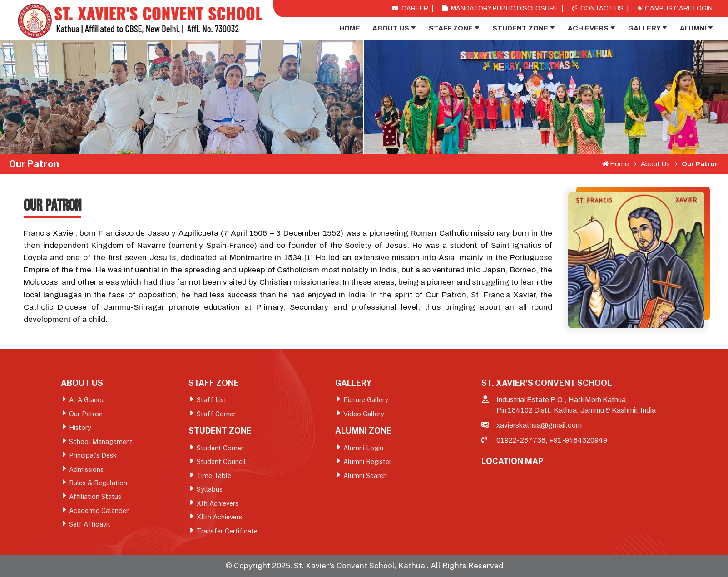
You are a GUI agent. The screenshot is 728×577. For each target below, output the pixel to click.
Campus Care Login (675, 8)
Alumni (697, 28)
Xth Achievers (219, 505)
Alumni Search (366, 477)
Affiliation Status (96, 499)
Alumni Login (364, 449)
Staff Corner (216, 414)
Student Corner (220, 449)
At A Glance (88, 400)
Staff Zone (454, 28)
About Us (394, 28)
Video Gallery (365, 414)
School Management (102, 442)
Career (410, 8)
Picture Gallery (367, 400)
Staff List (212, 400)
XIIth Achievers (221, 519)
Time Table (214, 477)
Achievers (592, 28)
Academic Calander (99, 513)
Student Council (221, 463)
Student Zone (524, 28)
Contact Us (598, 8)
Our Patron (697, 164)
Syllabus (210, 491)
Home (350, 28)
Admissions (87, 471)
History (81, 428)
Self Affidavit (90, 527)
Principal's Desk (94, 456)
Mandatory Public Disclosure (500, 8)
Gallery (648, 28)
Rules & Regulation (99, 485)
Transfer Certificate (228, 533)
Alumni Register (368, 463)
